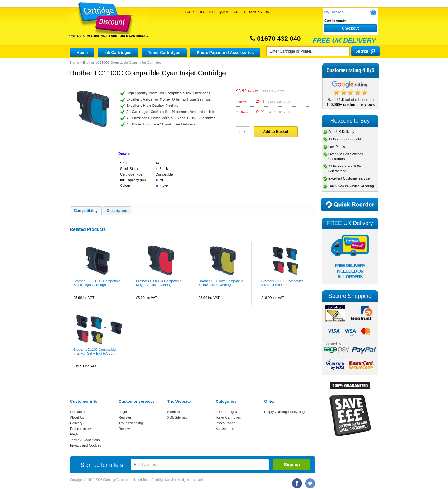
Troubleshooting (131, 423)
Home (82, 52)
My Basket (333, 12)
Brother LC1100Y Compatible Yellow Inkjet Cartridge (221, 283)
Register (207, 12)
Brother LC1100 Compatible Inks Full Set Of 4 (282, 283)
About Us (77, 417)
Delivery (76, 423)
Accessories (225, 429)
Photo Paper (225, 423)
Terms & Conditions (85, 440)
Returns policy (81, 429)
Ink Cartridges (118, 52)
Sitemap (173, 412)
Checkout (350, 28)
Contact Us (259, 12)
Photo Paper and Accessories (225, 52)
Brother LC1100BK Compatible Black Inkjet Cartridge (97, 283)
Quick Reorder (232, 12)
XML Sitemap (177, 417)
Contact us (78, 412)
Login (190, 12)
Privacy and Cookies (86, 445)
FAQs (74, 434)
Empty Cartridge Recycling (284, 412)
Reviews (125, 429)
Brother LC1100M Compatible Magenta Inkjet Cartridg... (159, 283)
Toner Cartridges (164, 52)
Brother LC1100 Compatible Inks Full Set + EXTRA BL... (95, 351)
